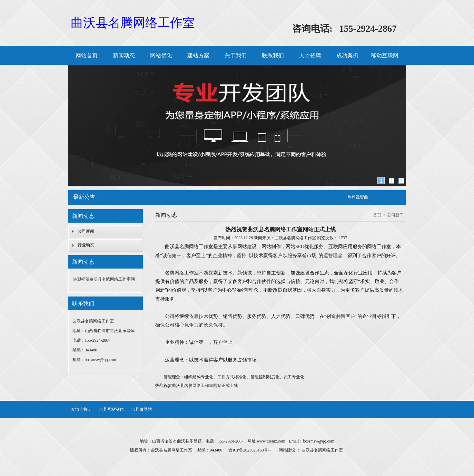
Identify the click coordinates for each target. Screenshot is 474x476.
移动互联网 (385, 55)
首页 (377, 215)
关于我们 (236, 55)
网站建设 (287, 450)
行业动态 (86, 245)
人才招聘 (310, 55)
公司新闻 (86, 231)
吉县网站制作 (111, 409)
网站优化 (161, 55)
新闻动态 (124, 55)
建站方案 (198, 55)
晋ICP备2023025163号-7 (250, 450)
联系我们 (273, 55)
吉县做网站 (141, 409)
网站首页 (87, 55)
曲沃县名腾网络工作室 (133, 23)
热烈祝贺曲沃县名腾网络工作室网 (104, 279)
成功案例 (347, 55)
